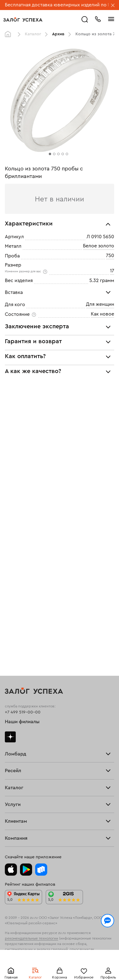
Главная (9, 34)
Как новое (102, 314)
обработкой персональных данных (49, 950)
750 (110, 256)
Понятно (59, 965)
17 (112, 271)
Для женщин (100, 305)
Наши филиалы (22, 722)
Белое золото (99, 246)
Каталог (33, 34)
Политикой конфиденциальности (76, 945)
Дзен (10, 737)
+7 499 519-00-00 (23, 712)
